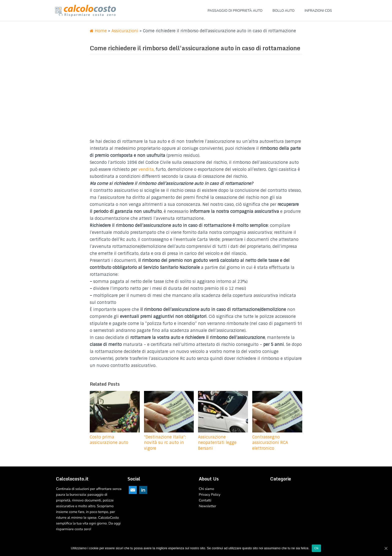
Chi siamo (206, 489)
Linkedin (143, 490)
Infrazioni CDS (318, 11)
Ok (316, 548)
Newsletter (207, 506)
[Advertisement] (196, 98)
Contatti (205, 500)
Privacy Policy (209, 495)
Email (133, 490)
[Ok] (386, 548)
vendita (146, 169)
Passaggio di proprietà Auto (235, 11)
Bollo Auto (283, 11)
